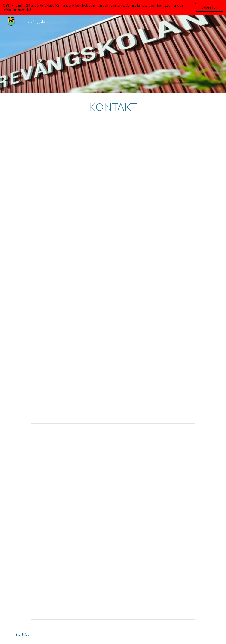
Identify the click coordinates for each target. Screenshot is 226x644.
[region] (113, 7)
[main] (113, 107)
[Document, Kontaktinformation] (113, 269)
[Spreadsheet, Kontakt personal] (113, 521)
